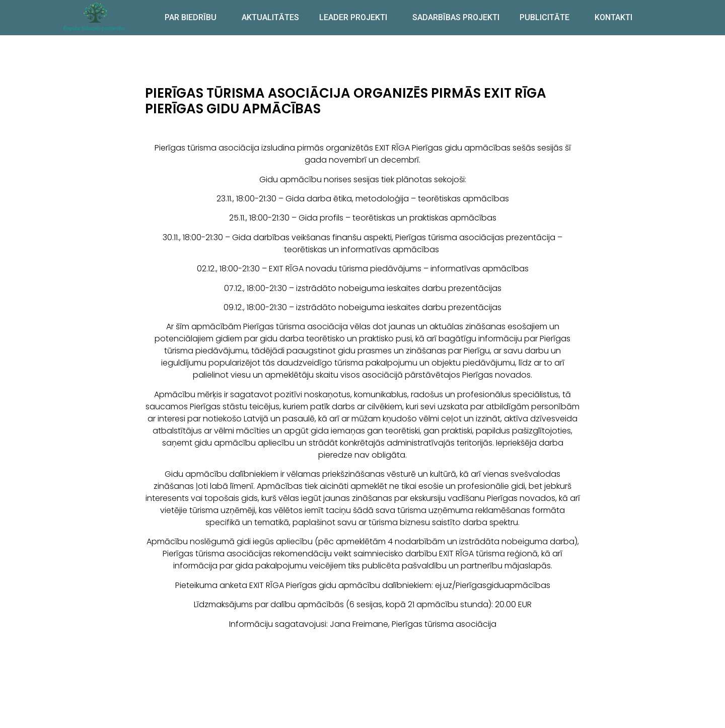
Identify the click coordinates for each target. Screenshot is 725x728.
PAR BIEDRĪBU (193, 18)
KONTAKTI (613, 17)
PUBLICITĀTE (547, 18)
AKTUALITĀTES (270, 17)
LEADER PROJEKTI (356, 18)
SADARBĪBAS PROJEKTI (456, 17)
